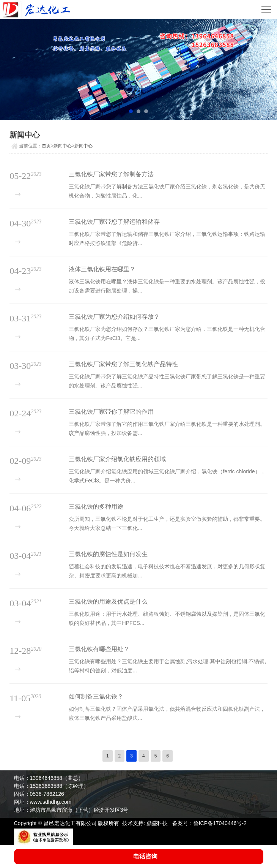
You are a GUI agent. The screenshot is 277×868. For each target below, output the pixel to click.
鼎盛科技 (157, 823)
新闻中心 (63, 146)
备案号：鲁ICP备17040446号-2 (209, 823)
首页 (46, 146)
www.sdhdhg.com (51, 802)
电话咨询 (145, 856)
